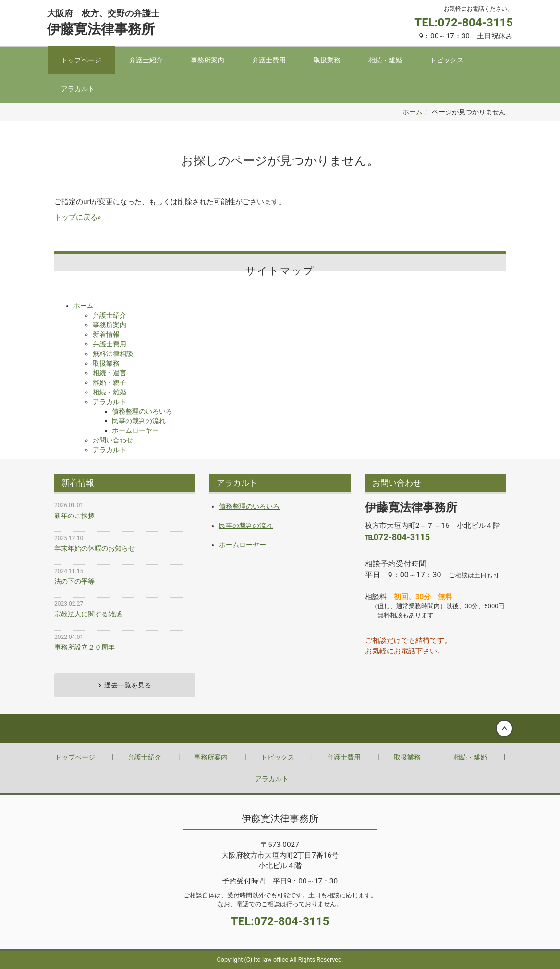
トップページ (81, 60)
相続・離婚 (385, 60)
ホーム (413, 112)
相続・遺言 (110, 373)
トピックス (447, 60)
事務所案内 (207, 60)
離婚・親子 (110, 382)
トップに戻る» (78, 217)
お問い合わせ (113, 440)
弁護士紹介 (146, 60)
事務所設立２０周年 (85, 647)
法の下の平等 (74, 581)
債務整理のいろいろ (142, 411)
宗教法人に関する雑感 (88, 614)
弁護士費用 (269, 60)
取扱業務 (327, 60)
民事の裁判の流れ (139, 421)
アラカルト (78, 89)
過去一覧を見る (128, 685)
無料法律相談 (113, 354)
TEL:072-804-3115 (464, 23)
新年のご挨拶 (74, 515)
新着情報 (106, 334)
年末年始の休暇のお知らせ (95, 548)
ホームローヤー (135, 430)
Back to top (280, 728)
